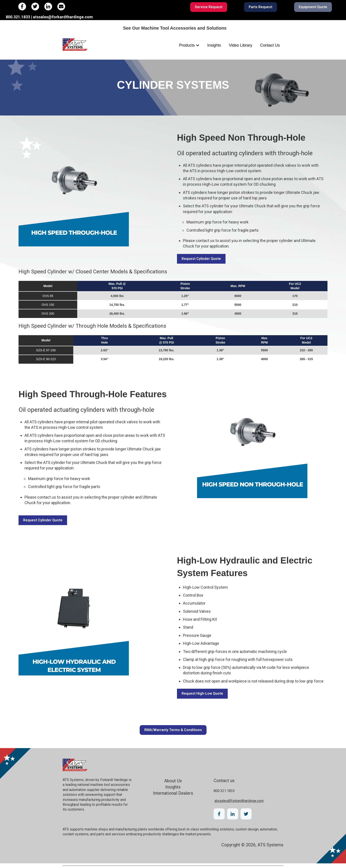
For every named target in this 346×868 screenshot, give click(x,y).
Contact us (224, 781)
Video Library (241, 45)
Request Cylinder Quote (201, 259)
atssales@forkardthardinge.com (239, 801)
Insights (214, 45)
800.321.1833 (224, 791)
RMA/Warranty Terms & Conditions (173, 730)
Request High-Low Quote (202, 693)
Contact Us (270, 45)
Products (187, 45)
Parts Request (260, 7)
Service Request (209, 7)
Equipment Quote (313, 7)
